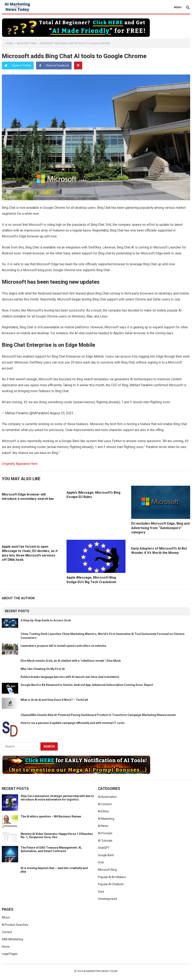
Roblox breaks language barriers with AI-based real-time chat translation (70, 677)
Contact (7, 932)
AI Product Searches (15, 925)
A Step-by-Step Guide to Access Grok (46, 620)
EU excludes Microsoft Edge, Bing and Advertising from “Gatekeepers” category (160, 528)
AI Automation (107, 797)
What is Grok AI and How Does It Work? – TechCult (54, 700)
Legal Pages (10, 954)
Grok (101, 862)
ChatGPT (104, 848)
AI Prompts (105, 833)
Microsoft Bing (27, 43)
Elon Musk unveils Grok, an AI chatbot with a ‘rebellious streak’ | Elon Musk (71, 661)
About (6, 917)
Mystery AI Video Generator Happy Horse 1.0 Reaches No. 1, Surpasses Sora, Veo (57, 836)
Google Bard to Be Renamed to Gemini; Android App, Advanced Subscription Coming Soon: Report (87, 685)
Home (9, 43)
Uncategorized (107, 899)
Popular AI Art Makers (112, 877)
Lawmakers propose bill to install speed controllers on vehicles (63, 646)
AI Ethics (103, 811)
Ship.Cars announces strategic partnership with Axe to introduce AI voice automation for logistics (57, 798)
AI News (103, 826)
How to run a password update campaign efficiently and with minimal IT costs (73, 723)
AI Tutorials (105, 841)
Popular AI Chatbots (111, 884)
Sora (101, 892)
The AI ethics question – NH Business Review (51, 816)
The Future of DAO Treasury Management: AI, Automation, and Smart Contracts (51, 849)
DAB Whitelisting (12, 939)
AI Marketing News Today (101, 971)
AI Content (105, 804)
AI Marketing (106, 819)
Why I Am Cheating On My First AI (43, 669)
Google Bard (106, 855)
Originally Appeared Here (20, 464)
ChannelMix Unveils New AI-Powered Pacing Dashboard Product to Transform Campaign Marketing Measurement (98, 715)
